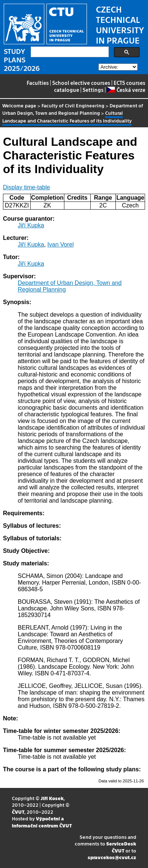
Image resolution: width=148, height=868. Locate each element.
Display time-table (26, 187)
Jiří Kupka (31, 225)
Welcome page (19, 105)
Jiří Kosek (52, 798)
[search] (69, 52)
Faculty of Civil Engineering (73, 105)
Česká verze (126, 90)
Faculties (38, 83)
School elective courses (81, 83)
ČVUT (18, 812)
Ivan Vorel (60, 244)
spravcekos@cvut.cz (112, 857)
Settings (93, 90)
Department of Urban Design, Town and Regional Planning (73, 109)
